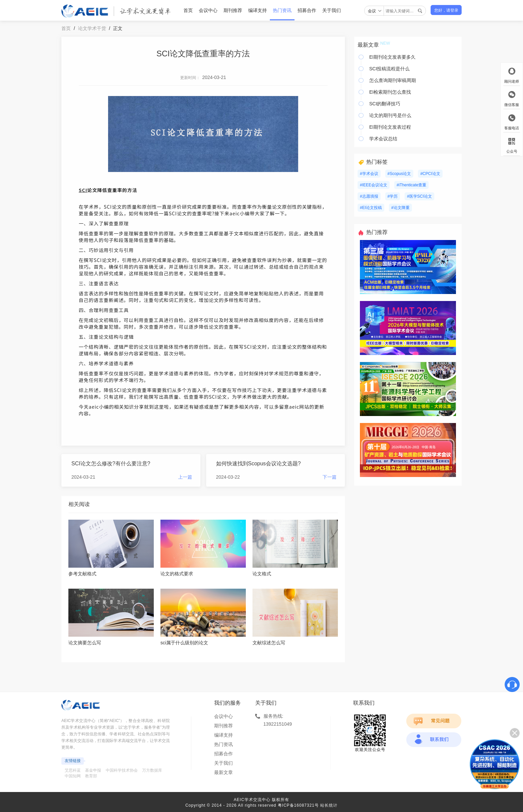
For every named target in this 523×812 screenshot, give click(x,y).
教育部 (91, 776)
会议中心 (208, 10)
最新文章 (223, 772)
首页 (188, 10)
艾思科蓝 (73, 770)
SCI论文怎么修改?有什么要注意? (111, 463)
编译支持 (257, 10)
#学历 (393, 196)
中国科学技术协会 (122, 770)
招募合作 (307, 10)
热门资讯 (282, 10)
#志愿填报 (369, 196)
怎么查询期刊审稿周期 (393, 80)
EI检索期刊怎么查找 (390, 92)
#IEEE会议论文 (374, 185)
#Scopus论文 (399, 174)
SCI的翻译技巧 (385, 104)
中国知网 (73, 776)
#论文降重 (400, 208)
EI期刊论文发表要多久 (392, 57)
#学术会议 (369, 174)
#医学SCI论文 (419, 196)
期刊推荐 (233, 10)
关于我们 (332, 10)
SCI (83, 190)
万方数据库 (152, 770)
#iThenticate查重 (411, 185)
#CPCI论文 (430, 174)
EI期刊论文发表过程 (390, 127)
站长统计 (329, 805)
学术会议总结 (383, 139)
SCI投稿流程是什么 (389, 69)
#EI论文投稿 (371, 208)
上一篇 (185, 477)
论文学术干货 (92, 28)
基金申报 (93, 770)
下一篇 (330, 477)
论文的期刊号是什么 (390, 115)
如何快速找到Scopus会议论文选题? (258, 463)
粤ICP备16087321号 (298, 805)
